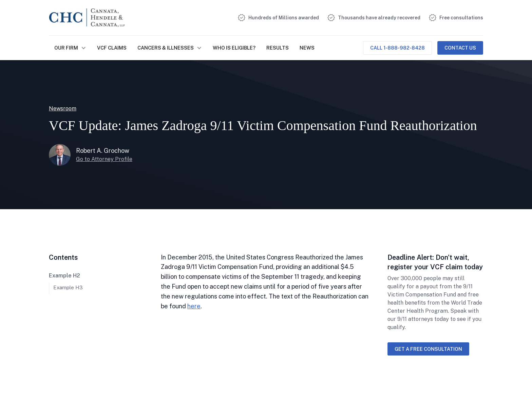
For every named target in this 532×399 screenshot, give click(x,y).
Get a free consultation (428, 349)
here (194, 306)
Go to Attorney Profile (104, 159)
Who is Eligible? (234, 48)
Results (278, 48)
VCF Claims (112, 48)
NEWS (307, 48)
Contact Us (460, 48)
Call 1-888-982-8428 (397, 48)
